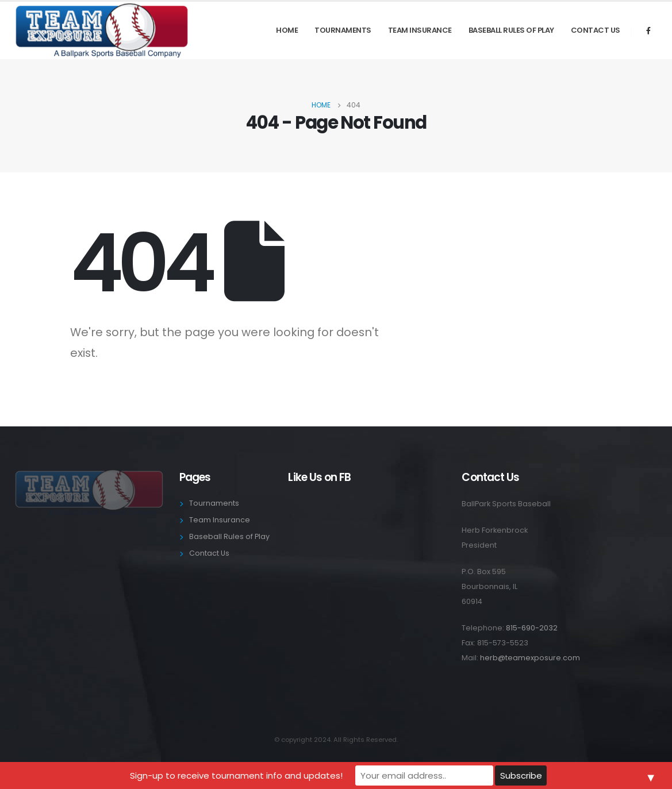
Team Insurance (420, 30)
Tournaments (343, 30)
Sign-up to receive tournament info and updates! (236, 775)
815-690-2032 (532, 628)
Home (287, 30)
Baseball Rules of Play (511, 30)
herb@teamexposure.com (530, 658)
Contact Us (596, 30)
